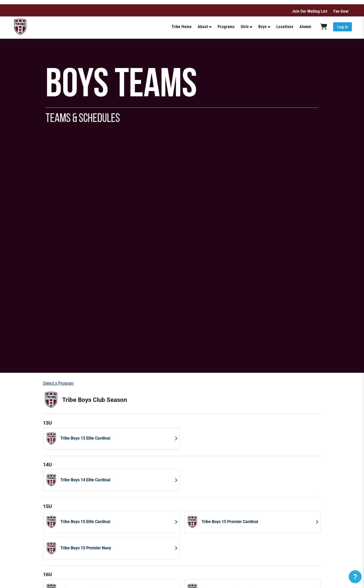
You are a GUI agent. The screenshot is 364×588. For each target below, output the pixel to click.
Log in (343, 27)
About (203, 27)
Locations (285, 27)
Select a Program (58, 383)
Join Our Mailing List (310, 11)
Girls (245, 27)
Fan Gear (341, 11)
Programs (226, 27)
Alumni (305, 27)
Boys (263, 27)
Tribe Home (181, 27)
